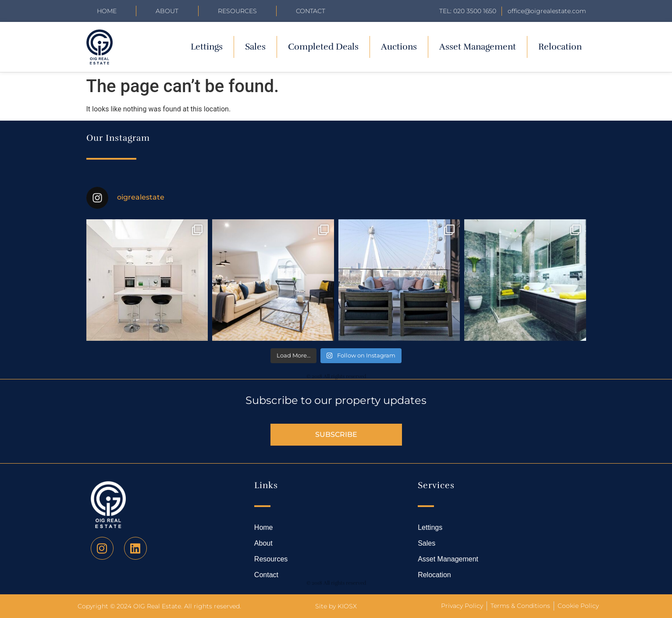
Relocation (560, 47)
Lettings (207, 47)
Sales (255, 47)
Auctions (399, 47)
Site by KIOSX (336, 606)
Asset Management (478, 47)
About (167, 11)
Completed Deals (323, 47)
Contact (311, 11)
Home (107, 11)
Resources (237, 11)
